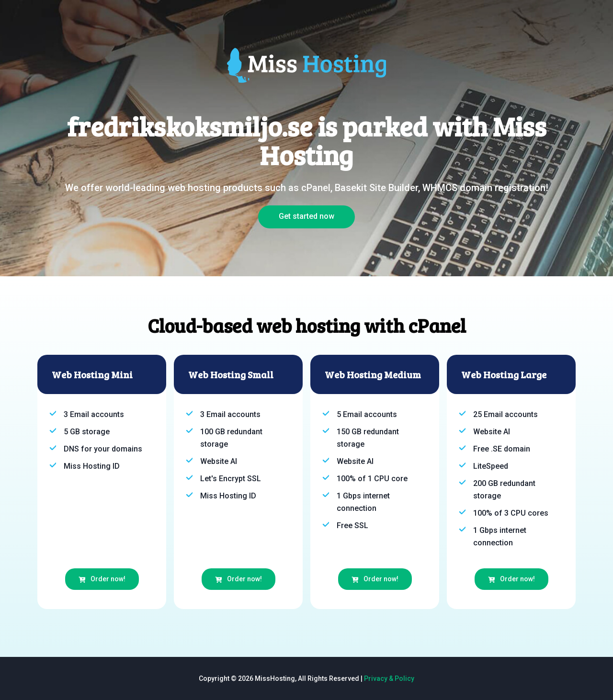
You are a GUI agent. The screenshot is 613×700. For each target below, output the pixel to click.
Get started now (306, 216)
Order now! (102, 579)
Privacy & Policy (389, 678)
